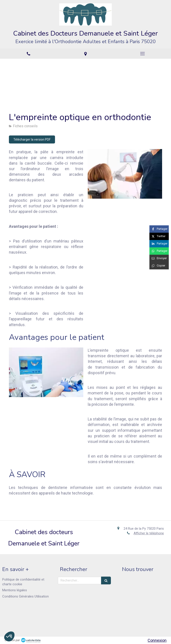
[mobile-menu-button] (142, 54)
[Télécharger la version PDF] (32, 139)
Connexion (157, 640)
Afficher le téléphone (149, 533)
